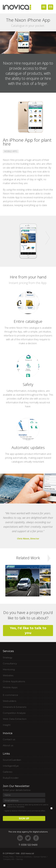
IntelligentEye (11, 766)
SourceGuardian (12, 760)
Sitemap (19, 859)
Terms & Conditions (24, 857)
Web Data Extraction (15, 719)
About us (8, 745)
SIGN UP (24, 818)
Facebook (36, 838)
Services (8, 651)
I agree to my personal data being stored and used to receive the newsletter (28, 806)
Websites (8, 675)
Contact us (9, 739)
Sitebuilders (9, 701)
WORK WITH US (51, 7)
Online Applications (14, 681)
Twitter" (28, 838)
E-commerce (10, 695)
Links (6, 754)
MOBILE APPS (11, 151)
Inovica (8, 733)
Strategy (8, 658)
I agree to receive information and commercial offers (25, 811)
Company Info (9, 859)
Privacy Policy (8, 857)
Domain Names (40, 857)
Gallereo (8, 772)
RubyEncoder (11, 778)
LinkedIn (20, 838)
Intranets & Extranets (15, 707)
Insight (7, 725)
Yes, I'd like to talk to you (28, 630)
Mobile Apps (10, 687)
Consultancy (10, 663)
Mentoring (9, 669)
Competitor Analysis (14, 713)
